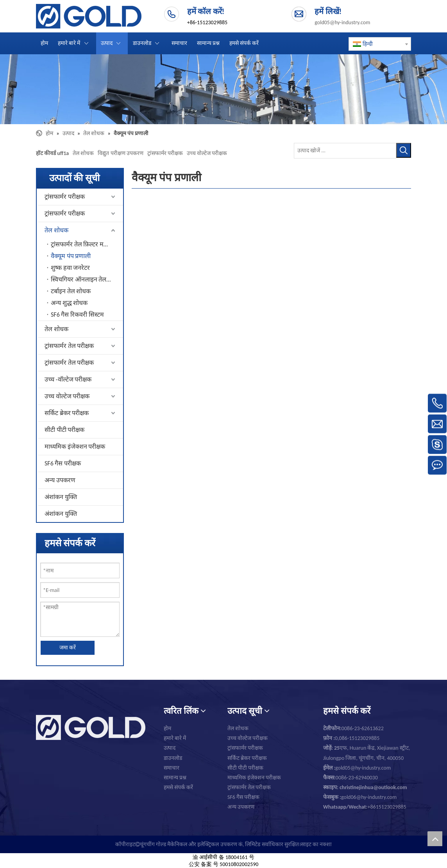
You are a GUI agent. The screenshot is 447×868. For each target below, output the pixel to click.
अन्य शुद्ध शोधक (69, 303)
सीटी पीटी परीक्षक (64, 430)
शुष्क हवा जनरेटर (70, 268)
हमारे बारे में (175, 738)
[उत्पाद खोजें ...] (345, 151)
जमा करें (68, 648)
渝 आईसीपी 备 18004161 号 (223, 857)
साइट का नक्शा (316, 844)
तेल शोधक (83, 153)
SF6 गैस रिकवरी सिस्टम (77, 315)
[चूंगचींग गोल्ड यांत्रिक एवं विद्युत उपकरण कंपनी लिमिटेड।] (223, 89)
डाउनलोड (173, 758)
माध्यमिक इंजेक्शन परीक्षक (75, 446)
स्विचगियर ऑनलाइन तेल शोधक (87, 279)
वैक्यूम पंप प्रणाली (71, 256)
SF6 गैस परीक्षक (63, 463)
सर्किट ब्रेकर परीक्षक (67, 413)
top (435, 839)
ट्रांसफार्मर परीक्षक (165, 153)
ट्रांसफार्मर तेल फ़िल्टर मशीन (82, 244)
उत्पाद (170, 748)
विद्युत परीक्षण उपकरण (120, 153)
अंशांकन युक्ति (61, 497)
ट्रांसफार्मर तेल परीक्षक (69, 346)
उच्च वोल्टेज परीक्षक (207, 153)
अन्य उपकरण (60, 480)
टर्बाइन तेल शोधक (71, 291)
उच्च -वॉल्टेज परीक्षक (68, 379)
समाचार (172, 768)
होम (167, 728)
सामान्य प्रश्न (175, 778)
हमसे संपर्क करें (178, 787)
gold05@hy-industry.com (342, 22)
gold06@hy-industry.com (360, 797)
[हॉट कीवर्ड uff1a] (404, 150)
